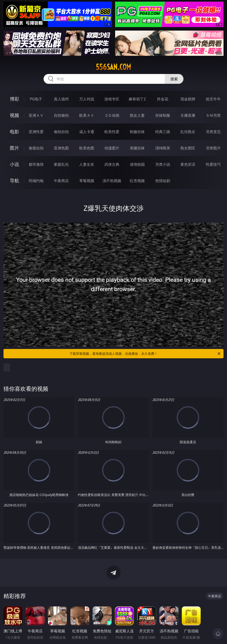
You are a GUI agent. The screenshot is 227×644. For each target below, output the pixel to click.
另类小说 (163, 164)
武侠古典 (112, 164)
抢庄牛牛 (213, 99)
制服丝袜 (137, 132)
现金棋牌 (188, 99)
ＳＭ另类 (213, 115)
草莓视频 (87, 181)
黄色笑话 (188, 164)
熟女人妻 (137, 115)
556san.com (113, 67)
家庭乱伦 (61, 164)
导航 (14, 181)
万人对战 (87, 99)
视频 (14, 115)
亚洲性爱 (36, 132)
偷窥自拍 (36, 148)
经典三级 (163, 132)
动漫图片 (112, 148)
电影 (14, 132)
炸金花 (163, 99)
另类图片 (213, 148)
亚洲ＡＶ (36, 115)
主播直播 (188, 115)
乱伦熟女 (188, 132)
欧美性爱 (112, 132)
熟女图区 (188, 148)
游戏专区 (112, 99)
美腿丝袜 (137, 148)
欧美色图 (87, 148)
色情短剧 (163, 181)
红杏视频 (137, 181)
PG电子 (36, 99)
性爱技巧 (213, 164)
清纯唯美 (163, 148)
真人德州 (61, 99)
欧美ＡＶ (87, 115)
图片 (14, 148)
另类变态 (213, 132)
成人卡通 (87, 132)
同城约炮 (36, 181)
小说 (14, 164)
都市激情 (36, 164)
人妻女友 (87, 164)
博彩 (14, 99)
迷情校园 (137, 164)
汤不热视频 (112, 181)
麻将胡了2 (137, 99)
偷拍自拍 (61, 132)
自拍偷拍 (61, 115)
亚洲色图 (61, 148)
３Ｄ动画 (112, 115)
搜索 (174, 79)
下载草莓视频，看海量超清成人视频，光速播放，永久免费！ (145, 354)
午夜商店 (61, 181)
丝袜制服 (163, 115)
